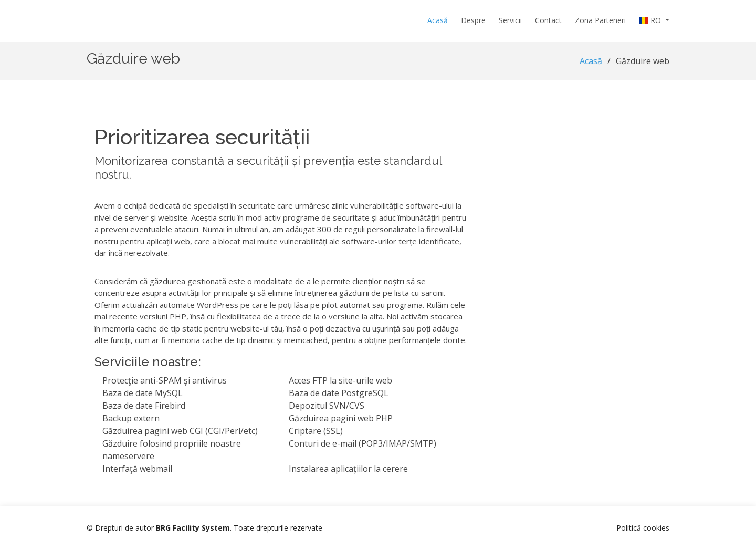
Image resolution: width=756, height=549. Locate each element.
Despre (473, 20)
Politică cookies (643, 528)
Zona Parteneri (600, 20)
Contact (548, 20)
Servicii (510, 20)
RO (651, 20)
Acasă (438, 20)
